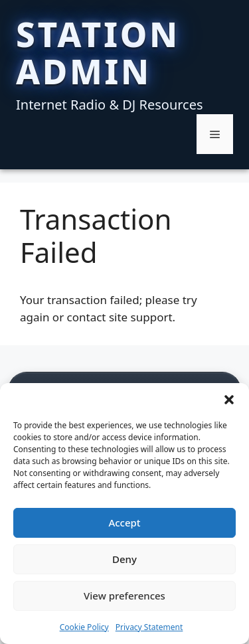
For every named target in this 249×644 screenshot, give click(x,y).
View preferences (124, 596)
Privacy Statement (149, 627)
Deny (124, 559)
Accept (124, 523)
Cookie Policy (84, 627)
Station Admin (98, 52)
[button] (229, 400)
